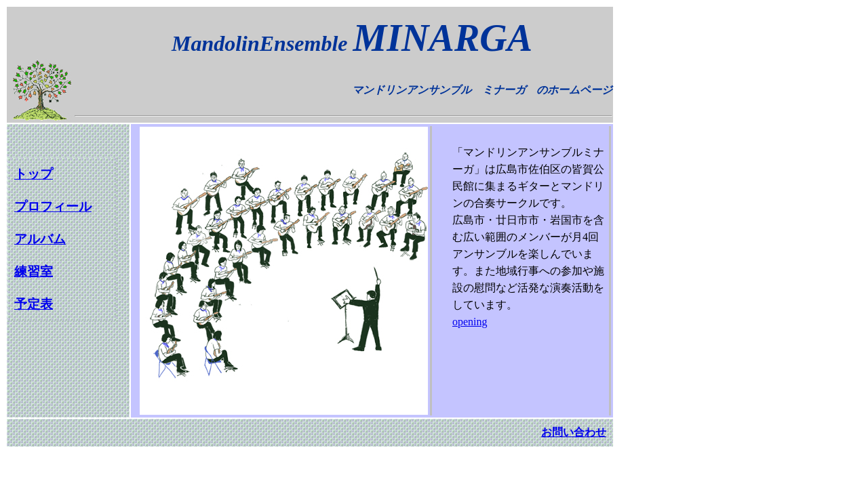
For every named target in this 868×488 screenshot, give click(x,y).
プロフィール (53, 206)
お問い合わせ (574, 432)
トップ (34, 174)
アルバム (40, 239)
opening (470, 322)
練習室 (34, 271)
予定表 (34, 304)
